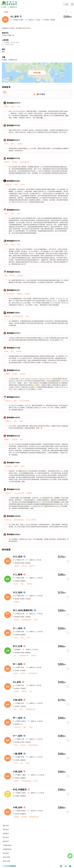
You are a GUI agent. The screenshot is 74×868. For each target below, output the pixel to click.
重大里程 (6, 837)
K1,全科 (15, 16)
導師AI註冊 (7, 861)
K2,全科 (17, 682)
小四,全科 (18, 700)
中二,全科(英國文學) (23, 610)
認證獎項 (6, 833)
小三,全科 (18, 557)
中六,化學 (18, 646)
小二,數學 (18, 574)
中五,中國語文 (20, 789)
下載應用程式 (7, 845)
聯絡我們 (6, 841)
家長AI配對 (7, 857)
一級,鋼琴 (18, 754)
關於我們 (6, 826)
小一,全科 (18, 628)
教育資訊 (6, 829)
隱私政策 (6, 853)
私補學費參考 (7, 849)
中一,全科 (18, 664)
